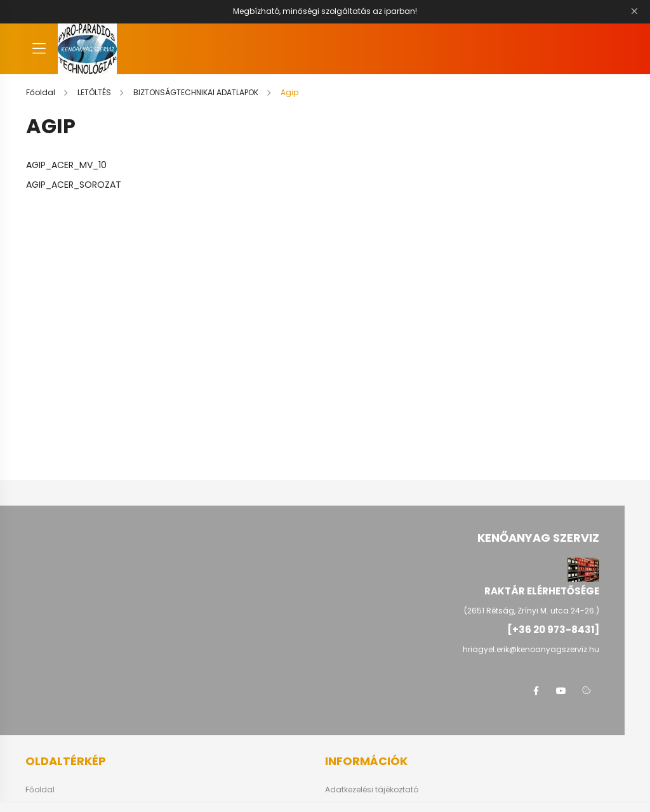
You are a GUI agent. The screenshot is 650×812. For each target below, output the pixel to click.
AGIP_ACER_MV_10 (66, 165)
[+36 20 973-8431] (553, 630)
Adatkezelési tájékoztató (372, 790)
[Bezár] (634, 11)
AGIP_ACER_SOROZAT (74, 185)
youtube (561, 691)
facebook (536, 691)
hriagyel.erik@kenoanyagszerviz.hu (531, 649)
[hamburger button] (39, 49)
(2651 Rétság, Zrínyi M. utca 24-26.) (532, 611)
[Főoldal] (42, 92)
